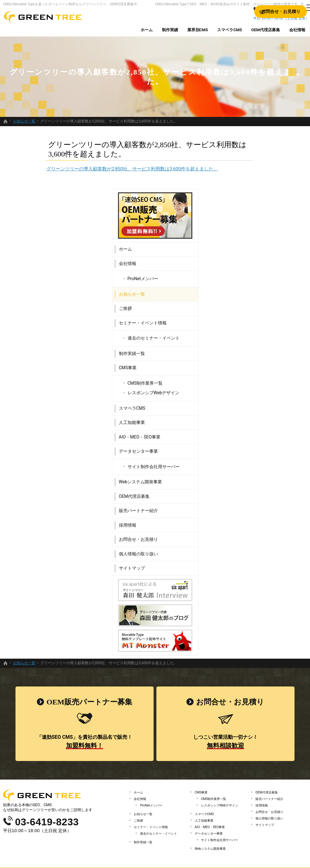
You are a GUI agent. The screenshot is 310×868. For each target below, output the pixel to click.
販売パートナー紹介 (253, 460)
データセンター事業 (253, 400)
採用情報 (242, 474)
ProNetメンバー (257, 228)
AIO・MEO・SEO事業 (254, 386)
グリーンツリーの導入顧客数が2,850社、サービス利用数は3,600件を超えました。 (89, 169)
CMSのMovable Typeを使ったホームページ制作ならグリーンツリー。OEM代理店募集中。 (72, 4)
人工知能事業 (246, 372)
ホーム (240, 198)
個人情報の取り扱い (253, 503)
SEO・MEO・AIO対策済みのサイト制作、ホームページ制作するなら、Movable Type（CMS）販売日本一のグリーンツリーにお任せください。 (155, 854)
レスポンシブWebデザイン (268, 342)
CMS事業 (242, 317)
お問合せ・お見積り (253, 489)
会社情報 (242, 213)
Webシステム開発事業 (255, 431)
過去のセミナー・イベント (268, 287)
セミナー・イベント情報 (257, 272)
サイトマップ (246, 517)
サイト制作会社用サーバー (268, 416)
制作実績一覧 (246, 303)
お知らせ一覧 (246, 243)
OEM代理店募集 (249, 446)
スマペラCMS (247, 357)
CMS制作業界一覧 (260, 332)
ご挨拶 (240, 258)
